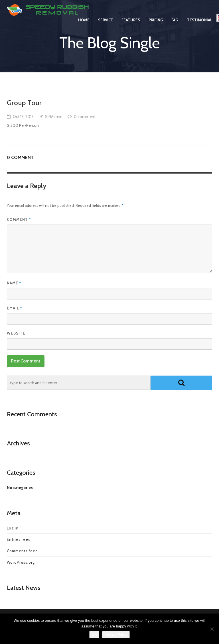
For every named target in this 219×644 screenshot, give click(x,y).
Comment (19, 219)
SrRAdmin (54, 117)
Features (131, 26)
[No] (212, 629)
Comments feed (22, 551)
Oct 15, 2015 (23, 117)
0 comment (85, 117)
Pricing (156, 26)
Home (84, 26)
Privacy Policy (116, 634)
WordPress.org (21, 562)
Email (14, 308)
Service (106, 26)
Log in (13, 528)
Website (16, 333)
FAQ (175, 26)
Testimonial (200, 26)
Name (14, 283)
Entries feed (19, 539)
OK (94, 634)
